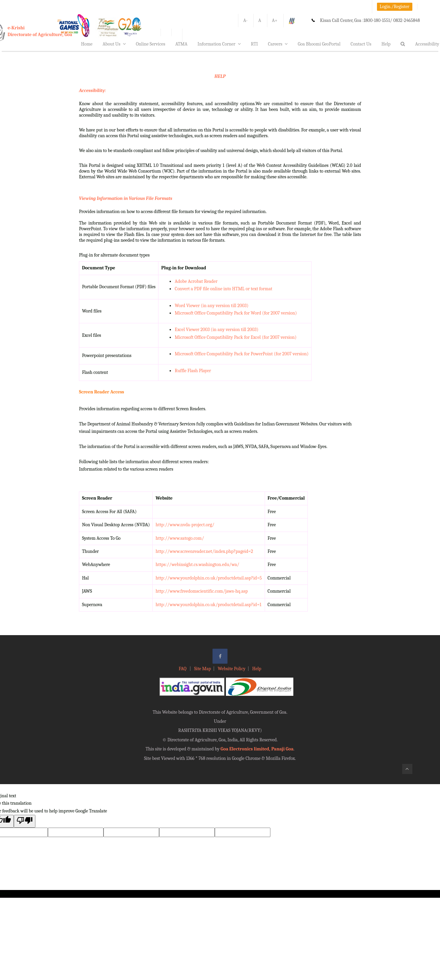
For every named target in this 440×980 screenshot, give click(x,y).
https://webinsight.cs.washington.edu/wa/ (197, 565)
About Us (114, 44)
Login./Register (394, 7)
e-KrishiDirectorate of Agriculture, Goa (40, 31)
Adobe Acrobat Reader (196, 281)
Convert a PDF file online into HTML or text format (223, 289)
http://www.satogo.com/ (180, 538)
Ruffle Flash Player (193, 371)
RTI (254, 44)
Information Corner (219, 44)
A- (245, 20)
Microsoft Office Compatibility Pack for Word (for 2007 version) (236, 313)
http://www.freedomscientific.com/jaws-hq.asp (202, 591)
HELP (220, 76)
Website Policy (232, 669)
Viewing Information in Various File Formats (126, 198)
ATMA (181, 44)
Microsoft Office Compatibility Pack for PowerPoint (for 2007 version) (242, 354)
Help (386, 44)
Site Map (203, 669)
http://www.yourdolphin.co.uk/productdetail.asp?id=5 (209, 578)
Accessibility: (92, 91)
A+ (275, 20)
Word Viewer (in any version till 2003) (211, 306)
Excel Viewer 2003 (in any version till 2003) (216, 330)
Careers (278, 44)
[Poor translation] (25, 821)
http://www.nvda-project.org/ (185, 525)
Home (87, 44)
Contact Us (361, 44)
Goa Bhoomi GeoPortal (319, 44)
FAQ (183, 669)
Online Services (151, 44)
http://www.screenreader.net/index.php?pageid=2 (204, 551)
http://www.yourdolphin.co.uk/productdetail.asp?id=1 (208, 605)
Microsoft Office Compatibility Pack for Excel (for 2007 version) (236, 337)
